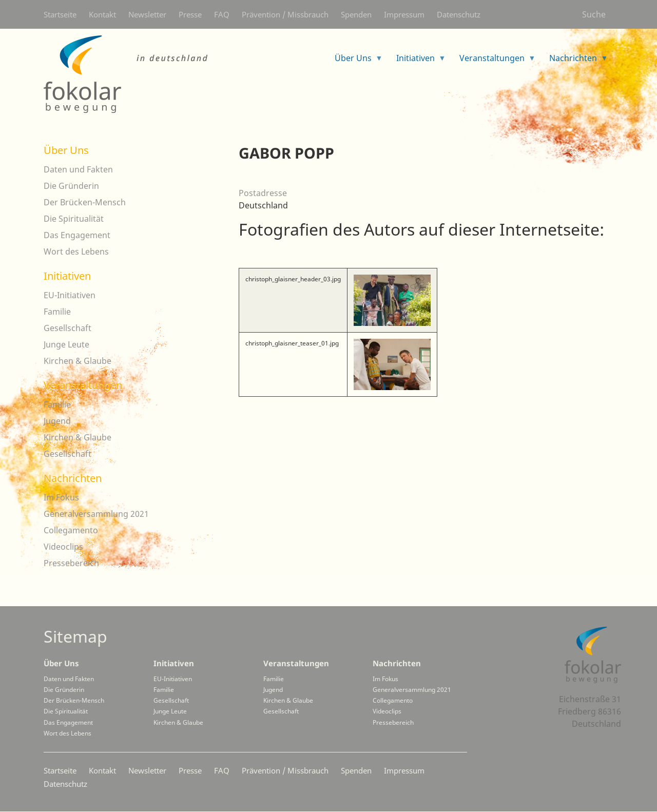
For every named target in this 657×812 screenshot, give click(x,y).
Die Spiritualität (74, 219)
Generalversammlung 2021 (96, 514)
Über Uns (66, 150)
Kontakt (102, 14)
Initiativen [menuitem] (417, 61)
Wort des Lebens (76, 252)
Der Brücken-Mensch (85, 202)
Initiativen (67, 276)
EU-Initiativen (70, 295)
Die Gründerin (71, 186)
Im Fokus (61, 497)
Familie (57, 312)
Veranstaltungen (83, 385)
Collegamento (71, 530)
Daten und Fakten (78, 169)
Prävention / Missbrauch (285, 14)
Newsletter (147, 14)
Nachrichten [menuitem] (575, 61)
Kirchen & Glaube (78, 361)
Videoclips (63, 547)
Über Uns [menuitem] (355, 61)
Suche (594, 14)
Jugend (57, 421)
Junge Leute (66, 344)
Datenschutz (459, 14)
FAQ (222, 14)
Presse (190, 14)
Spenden (356, 14)
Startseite (60, 14)
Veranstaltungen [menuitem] (494, 61)
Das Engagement (77, 235)
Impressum (404, 14)
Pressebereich (71, 563)
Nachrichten (73, 478)
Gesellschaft (67, 328)
